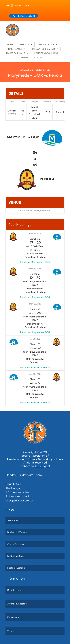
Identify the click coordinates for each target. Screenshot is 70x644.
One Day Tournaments (43, 49)
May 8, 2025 (35, 269)
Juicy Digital (42, 466)
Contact (39, 57)
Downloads (13, 617)
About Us (24, 45)
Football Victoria (16, 568)
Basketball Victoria (17, 532)
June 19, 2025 (35, 234)
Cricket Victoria (16, 544)
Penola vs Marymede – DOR (35, 262)
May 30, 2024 (35, 339)
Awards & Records (17, 604)
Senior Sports (46, 45)
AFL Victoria (14, 520)
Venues (24, 57)
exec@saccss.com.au (18, 5)
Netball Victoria (16, 556)
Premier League (14, 49)
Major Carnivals (16, 53)
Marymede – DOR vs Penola (35, 367)
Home (10, 45)
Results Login (26, 16)
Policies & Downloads (46, 53)
